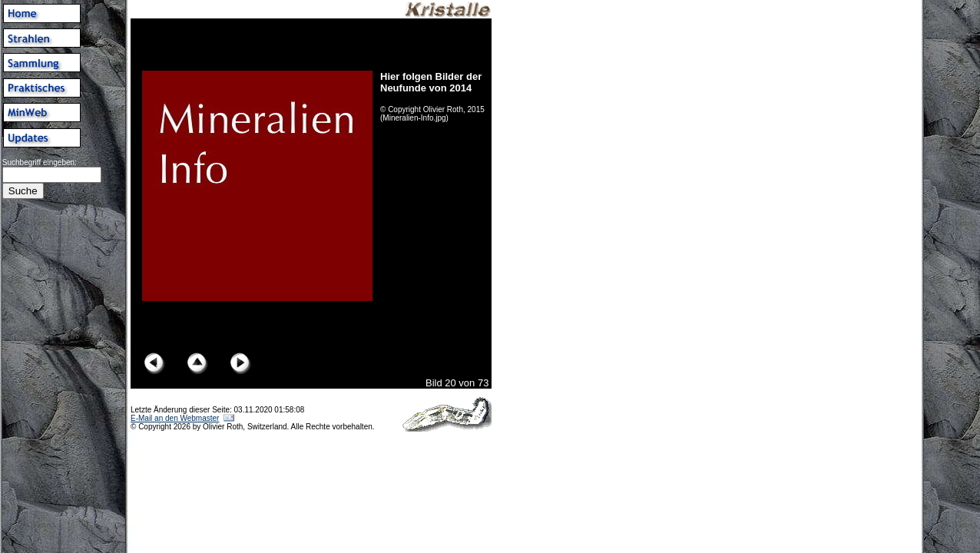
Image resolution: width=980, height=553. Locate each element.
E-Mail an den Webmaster (175, 418)
